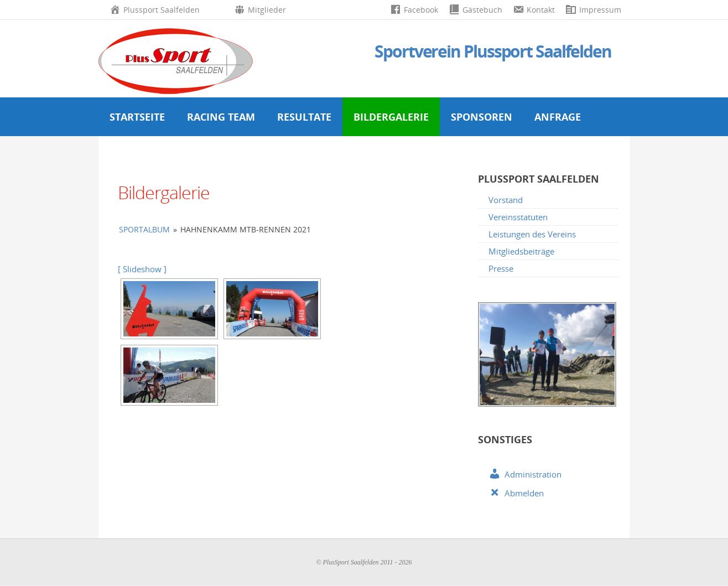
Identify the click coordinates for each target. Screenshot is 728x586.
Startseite (137, 117)
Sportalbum (144, 229)
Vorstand (506, 200)
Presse (501, 268)
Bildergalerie (391, 117)
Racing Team (221, 117)
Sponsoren (482, 117)
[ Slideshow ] (142, 269)
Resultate (304, 117)
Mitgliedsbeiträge (521, 251)
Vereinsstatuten (518, 217)
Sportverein (493, 51)
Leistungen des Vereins (532, 234)
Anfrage (558, 117)
